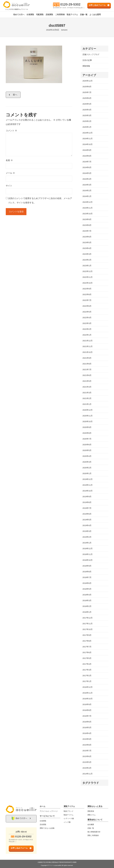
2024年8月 (87, 156)
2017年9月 (87, 635)
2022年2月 (87, 329)
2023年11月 (87, 208)
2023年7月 (87, 231)
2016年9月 (87, 704)
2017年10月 (87, 629)
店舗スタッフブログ (91, 54)
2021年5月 (87, 381)
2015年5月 (87, 762)
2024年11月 (87, 139)
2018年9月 (87, 566)
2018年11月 (87, 554)
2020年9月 (87, 427)
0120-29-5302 (70, 4)
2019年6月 (87, 514)
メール (10, 173)
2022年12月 (87, 271)
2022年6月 (87, 306)
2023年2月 (87, 260)
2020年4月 (87, 456)
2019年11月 (87, 485)
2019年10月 (87, 491)
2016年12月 (87, 687)
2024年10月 (87, 144)
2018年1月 (87, 612)
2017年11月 (87, 624)
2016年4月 (87, 733)
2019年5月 (87, 520)
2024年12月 (87, 133)
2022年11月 (87, 277)
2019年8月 (87, 502)
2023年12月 (87, 202)
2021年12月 (87, 341)
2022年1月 (87, 335)
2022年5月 (87, 312)
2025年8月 (87, 87)
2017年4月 (87, 664)
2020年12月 (87, 410)
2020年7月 (87, 439)
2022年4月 (87, 318)
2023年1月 (87, 266)
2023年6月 (87, 237)
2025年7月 (87, 92)
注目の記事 (87, 60)
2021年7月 (87, 369)
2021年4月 (87, 387)
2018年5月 (87, 589)
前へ (15, 95)
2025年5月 (87, 104)
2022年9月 (87, 289)
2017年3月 (87, 670)
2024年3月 (87, 185)
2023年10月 (87, 214)
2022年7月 (87, 300)
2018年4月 (87, 595)
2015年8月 (87, 745)
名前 (9, 160)
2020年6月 (87, 445)
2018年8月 (87, 572)
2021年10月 (87, 352)
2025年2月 (87, 121)
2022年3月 (87, 323)
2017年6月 (87, 652)
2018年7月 (87, 577)
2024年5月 (87, 173)
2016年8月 (87, 710)
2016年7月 (87, 716)
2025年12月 (87, 81)
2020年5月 (87, 450)
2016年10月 (87, 699)
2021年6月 (87, 375)
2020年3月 (87, 462)
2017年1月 (87, 681)
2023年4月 (87, 248)
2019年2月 (87, 537)
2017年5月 (87, 658)
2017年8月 (87, 641)
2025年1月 (87, 127)
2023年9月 (87, 219)
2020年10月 (87, 421)
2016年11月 (87, 693)
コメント (11, 131)
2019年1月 (87, 543)
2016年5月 (87, 727)
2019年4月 (87, 525)
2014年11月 (87, 774)
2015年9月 (87, 739)
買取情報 (86, 66)
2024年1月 (87, 196)
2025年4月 (87, 110)
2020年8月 (87, 433)
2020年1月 (87, 473)
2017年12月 (87, 618)
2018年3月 (87, 600)
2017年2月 (87, 676)
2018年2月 (87, 606)
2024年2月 (87, 190)
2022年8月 (87, 294)
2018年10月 (87, 560)
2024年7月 (87, 162)
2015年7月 (87, 751)
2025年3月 (87, 115)
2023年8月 (87, 225)
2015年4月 (87, 768)
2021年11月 (87, 346)
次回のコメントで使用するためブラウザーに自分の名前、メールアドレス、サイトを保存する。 (40, 201)
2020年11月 (87, 416)
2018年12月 (87, 548)
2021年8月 (87, 364)
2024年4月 (87, 179)
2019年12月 (87, 479)
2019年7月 (87, 508)
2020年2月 (87, 468)
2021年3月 (87, 393)
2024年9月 (87, 150)
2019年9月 (87, 497)
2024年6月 (87, 167)
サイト (9, 186)
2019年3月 (87, 531)
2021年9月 (87, 358)
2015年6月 (87, 756)
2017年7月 (87, 647)
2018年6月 (87, 583)
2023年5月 (87, 242)
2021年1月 (87, 404)
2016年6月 (87, 722)
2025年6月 (87, 98)
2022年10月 (87, 283)
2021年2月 (87, 398)
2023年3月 (87, 254)
